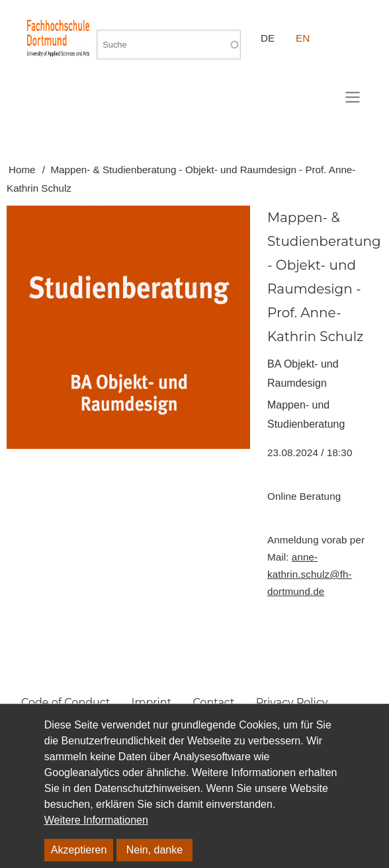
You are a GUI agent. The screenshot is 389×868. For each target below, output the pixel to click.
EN (303, 38)
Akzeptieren (79, 850)
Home (22, 170)
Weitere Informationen (96, 820)
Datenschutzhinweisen (147, 788)
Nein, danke (154, 850)
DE (268, 38)
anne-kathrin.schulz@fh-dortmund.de (310, 574)
